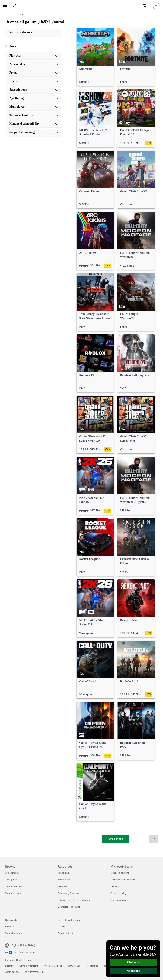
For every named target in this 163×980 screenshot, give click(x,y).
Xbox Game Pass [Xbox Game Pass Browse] (14, 886)
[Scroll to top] (154, 839)
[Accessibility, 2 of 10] (34, 64)
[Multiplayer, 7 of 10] (34, 107)
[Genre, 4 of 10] (34, 81)
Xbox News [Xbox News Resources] (63, 873)
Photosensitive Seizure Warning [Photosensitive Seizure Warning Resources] (74, 900)
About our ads (12, 972)
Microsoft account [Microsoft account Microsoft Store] (120, 873)
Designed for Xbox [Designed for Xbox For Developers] (67, 933)
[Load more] (116, 839)
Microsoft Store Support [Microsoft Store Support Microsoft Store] (123, 880)
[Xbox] (11, 15)
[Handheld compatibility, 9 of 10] (34, 124)
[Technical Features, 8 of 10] (34, 115)
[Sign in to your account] (156, 6)
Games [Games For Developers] (61, 926)
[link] (95, 57)
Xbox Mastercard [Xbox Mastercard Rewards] (14, 933)
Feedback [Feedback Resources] (63, 886)
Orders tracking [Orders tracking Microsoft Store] (118, 893)
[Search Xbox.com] (15, 6)
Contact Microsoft (29, 966)
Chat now (133, 962)
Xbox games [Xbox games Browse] (11, 880)
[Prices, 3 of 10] (34, 73)
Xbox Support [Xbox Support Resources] (65, 880)
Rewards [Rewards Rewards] (10, 926)
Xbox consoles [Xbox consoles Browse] (12, 873)
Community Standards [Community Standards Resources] (69, 893)
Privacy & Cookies (53, 966)
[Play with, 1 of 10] (34, 56)
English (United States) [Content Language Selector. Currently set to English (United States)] (23, 945)
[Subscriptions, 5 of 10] (34, 90)
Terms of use (74, 966)
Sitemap (9, 966)
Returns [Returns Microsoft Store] (114, 886)
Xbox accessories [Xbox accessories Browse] (14, 893)
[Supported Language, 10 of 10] (34, 132)
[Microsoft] (81, 3)
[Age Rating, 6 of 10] (34, 98)
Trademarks (92, 966)
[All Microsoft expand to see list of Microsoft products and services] (5, 6)
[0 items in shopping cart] (146, 6)
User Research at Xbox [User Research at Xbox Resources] (69, 907)
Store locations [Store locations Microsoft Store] (118, 900)
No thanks (133, 971)
